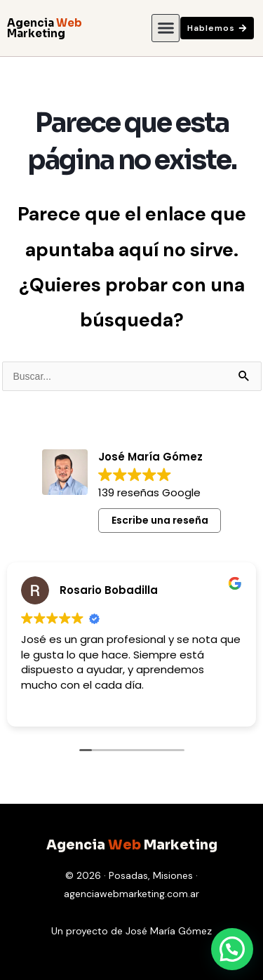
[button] (166, 28)
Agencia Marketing (45, 28)
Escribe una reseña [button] (160, 520)
